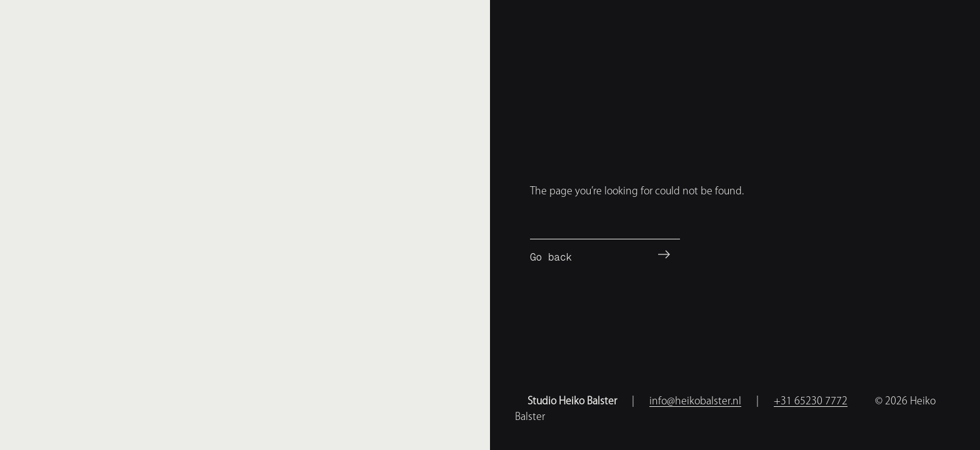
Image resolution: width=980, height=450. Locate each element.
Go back (551, 257)
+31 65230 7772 (811, 401)
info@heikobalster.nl (695, 401)
